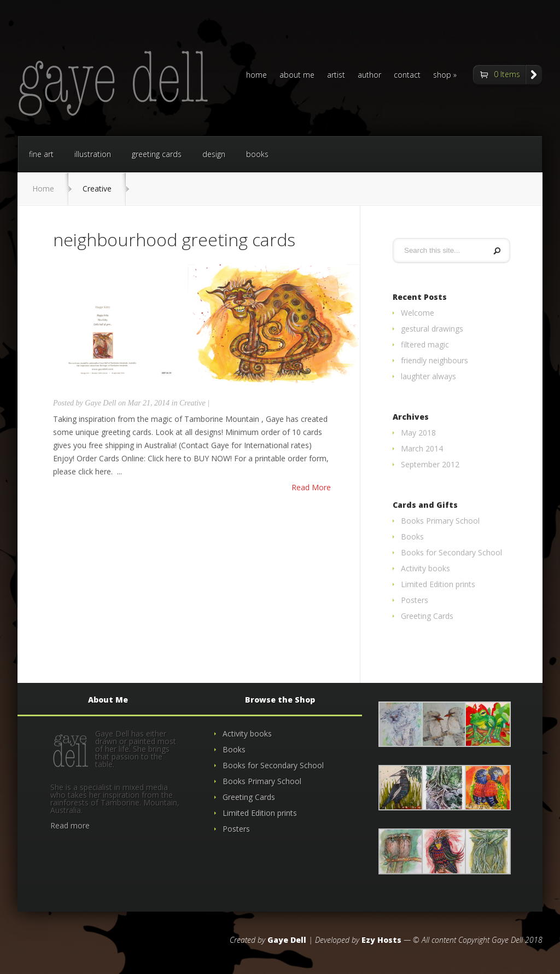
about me (297, 76)
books (257, 154)
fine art (41, 154)
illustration (93, 154)
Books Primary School (440, 521)
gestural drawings (432, 329)
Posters (415, 600)
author (369, 76)
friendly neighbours (434, 360)
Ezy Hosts (381, 940)
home (256, 76)
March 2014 (422, 448)
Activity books (425, 568)
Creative (192, 403)
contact (407, 76)
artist (336, 76)
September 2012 (430, 464)
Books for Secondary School (451, 552)
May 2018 (418, 433)
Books (412, 537)
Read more (70, 825)
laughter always (428, 376)
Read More (311, 488)
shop (442, 76)
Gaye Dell (100, 403)
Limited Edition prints (438, 584)
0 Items (507, 74)
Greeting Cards (427, 616)
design (214, 154)
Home (43, 189)
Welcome (418, 313)
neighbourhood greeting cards (174, 239)
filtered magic (425, 344)
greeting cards (157, 154)
